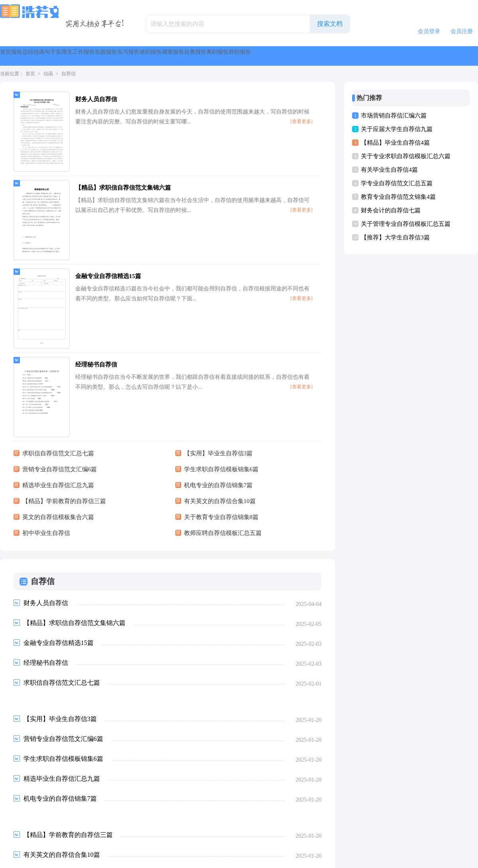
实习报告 (282, 56)
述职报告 (323, 56)
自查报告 (406, 56)
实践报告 (241, 56)
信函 (100, 56)
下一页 (132, 802)
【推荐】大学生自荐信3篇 (395, 237)
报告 (43, 56)
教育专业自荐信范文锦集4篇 (398, 197)
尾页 (157, 802)
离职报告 (448, 56)
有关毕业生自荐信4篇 (389, 170)
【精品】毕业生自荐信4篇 (395, 143)
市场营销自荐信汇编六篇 (394, 116)
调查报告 (365, 56)
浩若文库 (227, 858)
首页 (14, 56)
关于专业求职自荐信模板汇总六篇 (406, 156)
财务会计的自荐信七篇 (391, 210)
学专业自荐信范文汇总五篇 (397, 183)
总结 (72, 56)
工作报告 (199, 56)
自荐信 (69, 74)
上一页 (35, 802)
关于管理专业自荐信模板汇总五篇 (406, 224)
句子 (129, 56)
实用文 (161, 56)
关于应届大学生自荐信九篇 (397, 129)
